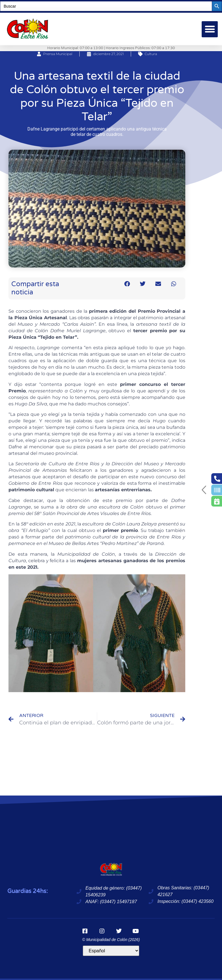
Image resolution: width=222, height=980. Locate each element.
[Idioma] (111, 951)
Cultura (151, 54)
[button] (210, 29)
